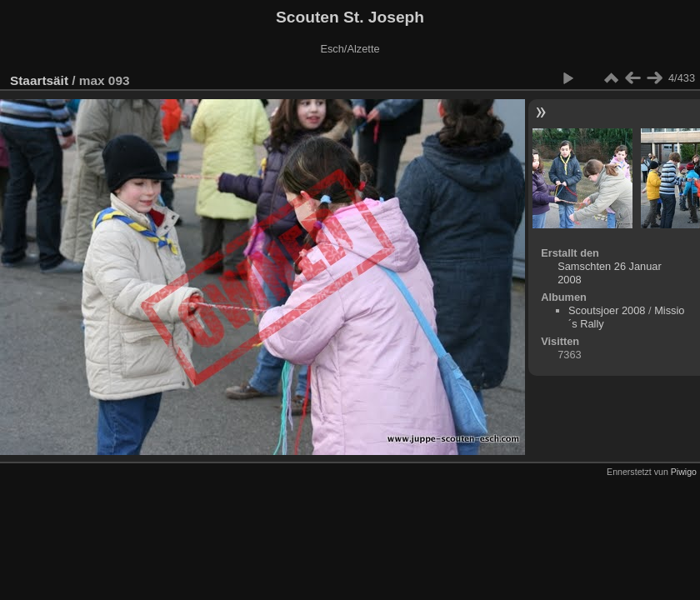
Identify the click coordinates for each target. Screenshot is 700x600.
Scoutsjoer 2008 (607, 310)
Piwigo (684, 472)
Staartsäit (39, 80)
